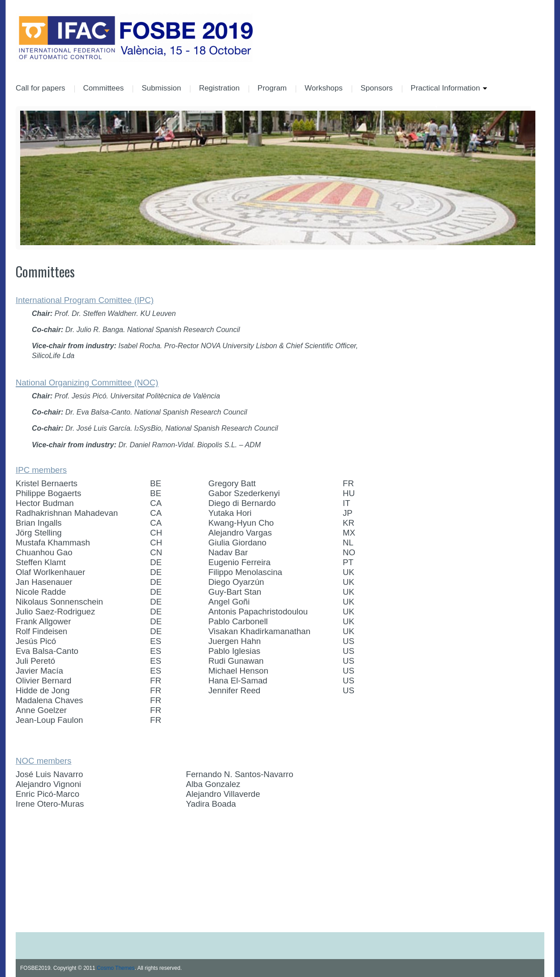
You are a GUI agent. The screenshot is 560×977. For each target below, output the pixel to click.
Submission (161, 89)
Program (272, 89)
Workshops (324, 89)
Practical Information (445, 89)
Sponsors (377, 89)
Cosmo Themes (116, 968)
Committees (104, 89)
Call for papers (41, 89)
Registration (219, 89)
